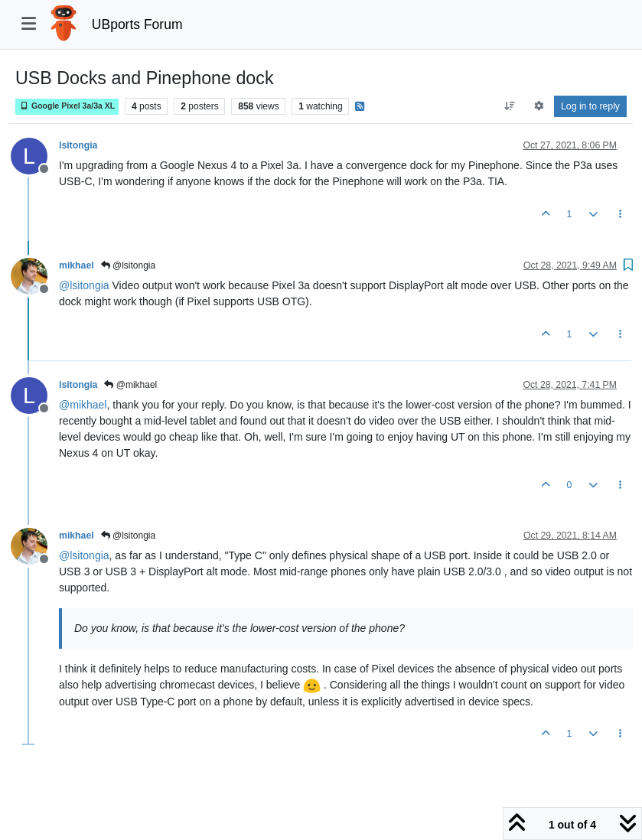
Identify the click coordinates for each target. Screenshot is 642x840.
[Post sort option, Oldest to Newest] (510, 106)
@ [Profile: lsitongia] (84, 285)
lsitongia (78, 145)
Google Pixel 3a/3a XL (67, 106)
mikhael (77, 265)
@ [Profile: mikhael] (83, 405)
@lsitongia (129, 265)
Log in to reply (590, 106)
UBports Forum (137, 24)
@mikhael (130, 385)
